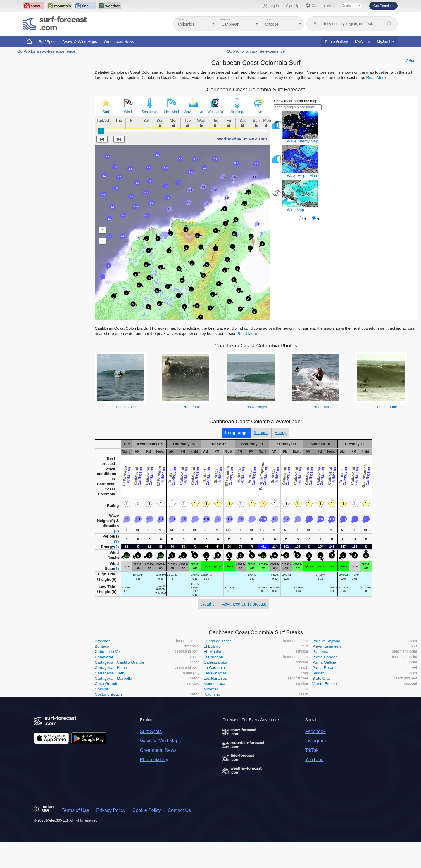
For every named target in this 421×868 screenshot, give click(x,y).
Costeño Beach (108, 694)
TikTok (312, 750)
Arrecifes (103, 641)
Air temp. (237, 112)
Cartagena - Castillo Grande (119, 662)
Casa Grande (386, 407)
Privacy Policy (111, 810)
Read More (376, 78)
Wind (128, 112)
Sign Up (293, 6)
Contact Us (179, 810)
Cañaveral (104, 657)
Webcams (215, 112)
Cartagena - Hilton (111, 668)
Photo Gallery (336, 42)
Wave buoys (194, 112)
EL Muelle (212, 652)
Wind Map (295, 210)
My (385, 42)
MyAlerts (362, 42)
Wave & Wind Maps (80, 42)
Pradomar (191, 407)
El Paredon (213, 657)
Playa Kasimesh (326, 646)
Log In (274, 6)
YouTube (314, 760)
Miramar (211, 689)
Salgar (318, 673)
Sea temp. (150, 112)
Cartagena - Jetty (110, 673)
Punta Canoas (325, 657)
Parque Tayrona (326, 641)
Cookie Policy (147, 810)
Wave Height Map (302, 176)
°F (318, 219)
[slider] (101, 131)
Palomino (212, 694)
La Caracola (214, 668)
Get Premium (383, 6)
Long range (236, 433)
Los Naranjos (256, 407)
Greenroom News (119, 42)
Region (225, 19)
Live (259, 112)
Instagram (316, 741)
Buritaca (102, 646)
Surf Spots (48, 42)
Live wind (172, 112)
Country (182, 19)
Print (410, 61)
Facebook (315, 732)
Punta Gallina (324, 662)
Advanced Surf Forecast (244, 604)
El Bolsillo (212, 646)
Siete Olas (321, 678)
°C (305, 219)
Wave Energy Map (302, 141)
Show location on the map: (296, 101)
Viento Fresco (325, 684)
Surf (106, 112)
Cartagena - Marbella (113, 678)
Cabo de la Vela (109, 652)
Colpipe (101, 689)
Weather (208, 604)
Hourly (280, 433)
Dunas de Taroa (218, 641)
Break (268, 19)
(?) (117, 531)
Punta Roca (126, 407)
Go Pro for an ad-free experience (46, 51)
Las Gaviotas (215, 673)
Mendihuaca (214, 684)
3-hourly (261, 433)
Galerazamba (215, 662)
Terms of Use (75, 810)
